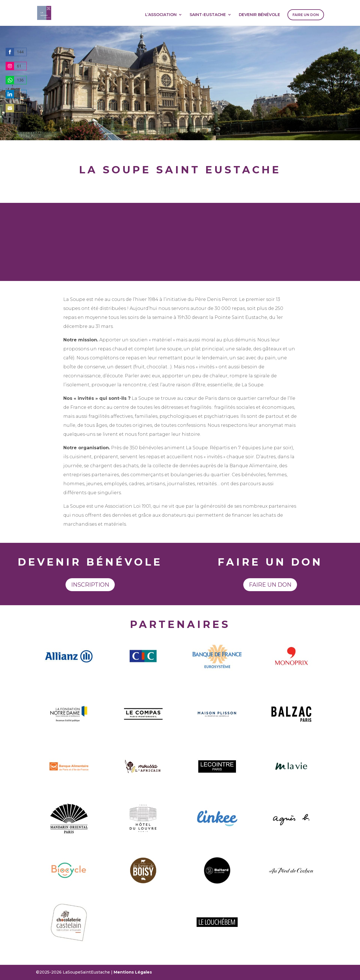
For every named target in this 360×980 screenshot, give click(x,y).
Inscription (90, 585)
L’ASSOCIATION (161, 15)
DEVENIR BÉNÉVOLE (259, 15)
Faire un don (270, 585)
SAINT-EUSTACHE (208, 15)
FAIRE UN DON (306, 15)
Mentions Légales (133, 972)
